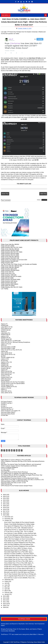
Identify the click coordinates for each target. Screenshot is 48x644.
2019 (5, 508)
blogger (44, 200)
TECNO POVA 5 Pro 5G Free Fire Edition (13, 382)
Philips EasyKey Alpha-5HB (9, 269)
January (7, 594)
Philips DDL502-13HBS (8, 246)
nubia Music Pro (6, 333)
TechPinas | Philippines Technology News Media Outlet (29, 642)
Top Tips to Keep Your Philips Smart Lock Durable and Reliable (19, 264)
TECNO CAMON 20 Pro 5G (9, 387)
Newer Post (5, 194)
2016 (5, 513)
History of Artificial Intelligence (9, 467)
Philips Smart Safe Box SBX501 (10, 244)
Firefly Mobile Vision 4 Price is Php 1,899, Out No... (19, 541)
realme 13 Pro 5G (6, 344)
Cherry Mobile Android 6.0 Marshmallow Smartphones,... (20, 570)
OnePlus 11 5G (5, 376)
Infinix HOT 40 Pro (6, 391)
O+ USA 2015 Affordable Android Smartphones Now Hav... (21, 535)
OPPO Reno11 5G (6, 367)
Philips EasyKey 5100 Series (9, 281)
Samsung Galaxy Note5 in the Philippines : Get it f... (19, 550)
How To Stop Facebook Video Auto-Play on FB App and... (20, 574)
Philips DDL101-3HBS (7, 278)
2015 (5, 515)
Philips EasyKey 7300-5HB (9, 275)
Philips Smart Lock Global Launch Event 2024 (14, 260)
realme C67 (4, 370)
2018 (5, 509)
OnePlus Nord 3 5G (7, 377)
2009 (5, 605)
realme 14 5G (5, 336)
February (7, 593)
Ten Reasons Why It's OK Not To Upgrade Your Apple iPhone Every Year (22, 475)
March (6, 591)
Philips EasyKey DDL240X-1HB (10, 258)
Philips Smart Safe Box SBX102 (10, 249)
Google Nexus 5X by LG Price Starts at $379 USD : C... (20, 569)
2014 (5, 596)
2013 (5, 598)
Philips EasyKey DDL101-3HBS (10, 255)
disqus (39, 200)
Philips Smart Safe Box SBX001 (10, 267)
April (6, 589)
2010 (5, 604)
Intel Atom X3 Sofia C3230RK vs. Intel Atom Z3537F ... (20, 554)
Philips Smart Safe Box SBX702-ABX (12, 266)
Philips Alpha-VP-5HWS (8, 286)
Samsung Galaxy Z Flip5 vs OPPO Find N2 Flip (14, 481)
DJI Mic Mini (4, 415)
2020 (5, 506)
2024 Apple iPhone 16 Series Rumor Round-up (14, 472)
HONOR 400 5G (6, 335)
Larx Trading (5, 289)
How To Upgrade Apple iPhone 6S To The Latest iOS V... (20, 576)
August (7, 581)
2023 (5, 500)
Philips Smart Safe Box (8, 272)
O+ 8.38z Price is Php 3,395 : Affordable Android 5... (19, 528)
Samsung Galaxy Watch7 (8, 412)
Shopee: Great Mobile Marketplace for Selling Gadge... (20, 524)
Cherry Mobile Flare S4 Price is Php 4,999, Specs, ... (19, 561)
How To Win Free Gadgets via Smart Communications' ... (20, 539)
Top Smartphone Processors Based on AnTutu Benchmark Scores (20, 478)
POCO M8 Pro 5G (6, 329)
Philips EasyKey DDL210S (9, 283)
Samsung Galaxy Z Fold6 (8, 347)
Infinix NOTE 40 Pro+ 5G (8, 354)
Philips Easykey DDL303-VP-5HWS (11, 277)
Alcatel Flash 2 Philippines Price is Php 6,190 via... (19, 565)
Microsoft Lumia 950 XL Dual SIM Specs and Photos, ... (20, 572)
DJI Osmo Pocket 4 (6, 402)
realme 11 (4, 390)
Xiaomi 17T (4, 324)
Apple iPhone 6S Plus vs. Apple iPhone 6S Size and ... (20, 530)
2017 (5, 511)
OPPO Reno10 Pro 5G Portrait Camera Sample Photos (17, 486)
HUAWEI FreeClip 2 (7, 403)
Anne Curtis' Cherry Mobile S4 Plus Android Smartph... (20, 522)
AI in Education (5, 470)
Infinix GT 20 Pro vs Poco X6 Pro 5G (11, 350)
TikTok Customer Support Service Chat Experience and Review (19, 466)
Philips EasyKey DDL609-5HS (10, 261)
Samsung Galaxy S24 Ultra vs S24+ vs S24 (13, 477)
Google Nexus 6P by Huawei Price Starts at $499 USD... (20, 567)
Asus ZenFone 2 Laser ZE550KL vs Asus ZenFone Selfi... (21, 533)
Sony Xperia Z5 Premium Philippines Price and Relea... (20, 546)
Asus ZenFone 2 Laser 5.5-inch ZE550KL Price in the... (20, 578)
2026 (5, 495)
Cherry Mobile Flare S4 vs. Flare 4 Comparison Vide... (20, 557)
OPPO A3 (4, 345)
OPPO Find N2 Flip (6, 484)
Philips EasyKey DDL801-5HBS (10, 251)
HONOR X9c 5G (6, 338)
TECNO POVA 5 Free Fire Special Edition (13, 383)
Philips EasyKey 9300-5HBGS (10, 284)
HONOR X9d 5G (6, 330)
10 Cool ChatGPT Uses (8, 469)
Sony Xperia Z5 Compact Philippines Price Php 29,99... (20, 543)
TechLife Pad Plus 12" (7, 409)
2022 (5, 502)
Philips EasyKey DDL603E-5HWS (11, 280)
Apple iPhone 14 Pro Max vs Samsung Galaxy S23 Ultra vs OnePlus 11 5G (22, 480)
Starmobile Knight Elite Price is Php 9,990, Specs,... (19, 552)
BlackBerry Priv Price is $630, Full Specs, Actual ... (19, 548)
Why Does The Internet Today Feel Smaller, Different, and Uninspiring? (21, 464)
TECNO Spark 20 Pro (7, 385)
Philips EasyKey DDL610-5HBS (10, 254)
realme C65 (4, 351)
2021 (5, 504)
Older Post (43, 194)
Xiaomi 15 (4, 332)
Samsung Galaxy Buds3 (8, 414)
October (7, 520)
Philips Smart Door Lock (8, 273)
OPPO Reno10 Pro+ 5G (8, 373)
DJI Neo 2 (4, 405)
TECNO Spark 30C (6, 339)
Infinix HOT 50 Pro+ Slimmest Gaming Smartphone (16, 342)
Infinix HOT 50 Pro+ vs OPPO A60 (11, 341)
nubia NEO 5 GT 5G (7, 327)
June (6, 585)
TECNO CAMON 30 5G (8, 358)
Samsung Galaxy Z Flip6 (8, 348)
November (8, 519)
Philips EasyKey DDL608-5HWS (10, 270)
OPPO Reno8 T (5, 380)
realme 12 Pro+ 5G (6, 362)
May (6, 587)
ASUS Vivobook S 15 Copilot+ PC (11, 411)
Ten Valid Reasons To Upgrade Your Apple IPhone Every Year (18, 474)
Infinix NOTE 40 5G (7, 353)
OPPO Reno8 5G (6, 379)
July (6, 583)
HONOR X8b (5, 365)
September (8, 580)
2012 (5, 600)
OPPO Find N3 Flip (6, 371)
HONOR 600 (5, 325)
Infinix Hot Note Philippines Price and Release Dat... (19, 544)
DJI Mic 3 (4, 406)
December (8, 517)
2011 (5, 602)
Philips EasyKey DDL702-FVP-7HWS (12, 248)
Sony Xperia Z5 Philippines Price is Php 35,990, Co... (19, 526)
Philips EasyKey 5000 (7, 263)
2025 (5, 496)
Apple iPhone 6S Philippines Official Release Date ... (19, 537)
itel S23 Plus (5, 361)
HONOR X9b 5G (6, 368)
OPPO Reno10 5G (6, 374)
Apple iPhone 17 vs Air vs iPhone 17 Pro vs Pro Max (16, 460)
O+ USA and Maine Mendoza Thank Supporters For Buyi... (21, 556)
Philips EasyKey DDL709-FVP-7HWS (12, 287)
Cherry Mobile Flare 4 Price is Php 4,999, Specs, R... (19, 563)
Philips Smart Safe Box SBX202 (10, 257)
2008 (5, 607)
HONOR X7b (5, 364)
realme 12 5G (5, 359)
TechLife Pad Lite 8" (7, 408)
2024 (5, 498)
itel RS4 (3, 356)
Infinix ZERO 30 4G (7, 393)
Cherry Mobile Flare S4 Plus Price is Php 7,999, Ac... (19, 559)
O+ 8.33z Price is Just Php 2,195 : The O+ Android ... (19, 532)
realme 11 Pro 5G (6, 388)
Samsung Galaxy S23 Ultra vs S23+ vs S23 (13, 483)
